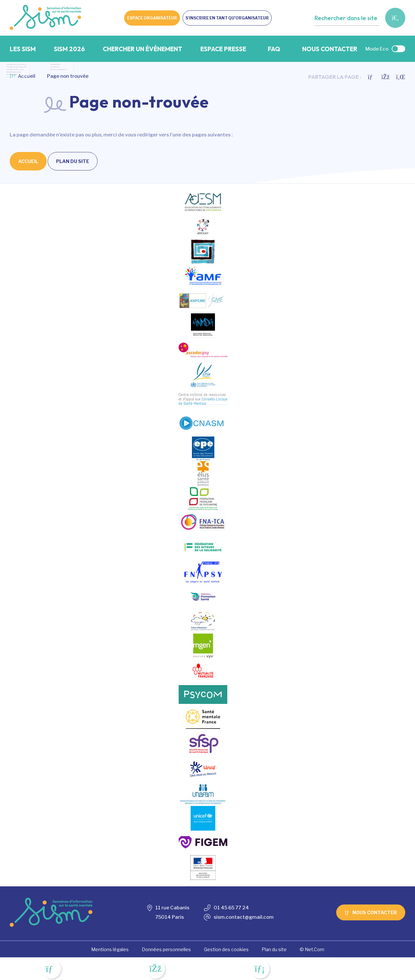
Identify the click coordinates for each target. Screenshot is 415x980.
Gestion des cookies (226, 949)
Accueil (23, 76)
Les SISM (23, 49)
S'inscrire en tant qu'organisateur (227, 18)
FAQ (274, 49)
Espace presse (223, 49)
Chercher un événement (142, 49)
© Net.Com (312, 949)
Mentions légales (110, 949)
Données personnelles (166, 949)
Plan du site (73, 161)
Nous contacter (330, 49)
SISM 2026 (69, 49)
